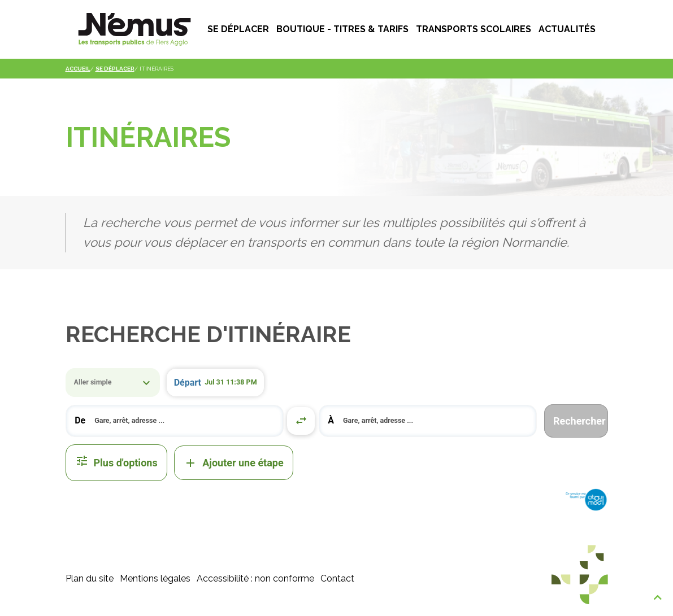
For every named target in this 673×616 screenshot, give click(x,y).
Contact (337, 578)
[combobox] (175, 421)
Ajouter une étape (234, 463)
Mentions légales (155, 578)
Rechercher (579, 421)
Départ (188, 383)
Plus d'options (116, 463)
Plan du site (90, 578)
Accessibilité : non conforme (255, 578)
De (80, 420)
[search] (184, 421)
